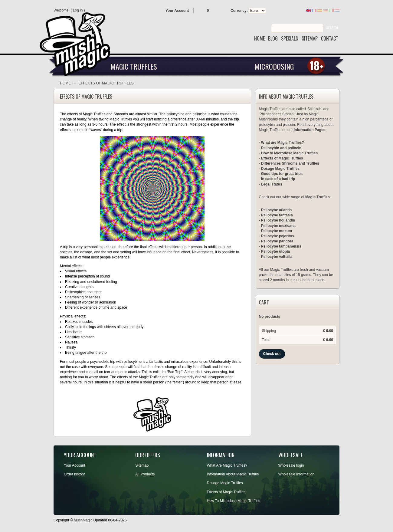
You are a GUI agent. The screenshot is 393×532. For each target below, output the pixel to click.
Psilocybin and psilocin (281, 148)
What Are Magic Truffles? (227, 465)
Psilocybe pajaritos (278, 236)
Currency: (239, 11)
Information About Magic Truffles (233, 474)
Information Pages (310, 130)
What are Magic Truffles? (283, 143)
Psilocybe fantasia (277, 215)
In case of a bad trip (278, 179)
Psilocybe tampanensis (281, 246)
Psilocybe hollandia (278, 220)
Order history (74, 474)
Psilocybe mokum (277, 231)
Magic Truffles (134, 66)
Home (65, 83)
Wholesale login (291, 465)
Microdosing (274, 66)
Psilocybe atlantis (276, 210)
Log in (78, 10)
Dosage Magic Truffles (280, 169)
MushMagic (83, 520)
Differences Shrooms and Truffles (290, 163)
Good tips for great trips (282, 174)
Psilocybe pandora (277, 241)
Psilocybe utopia (275, 251)
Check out (272, 354)
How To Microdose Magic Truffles (234, 501)
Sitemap (142, 465)
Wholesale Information (296, 474)
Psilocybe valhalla (277, 257)
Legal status (272, 184)
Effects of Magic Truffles (282, 158)
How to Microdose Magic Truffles (289, 153)
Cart (264, 303)
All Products (145, 474)
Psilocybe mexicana (278, 226)
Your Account (177, 11)
